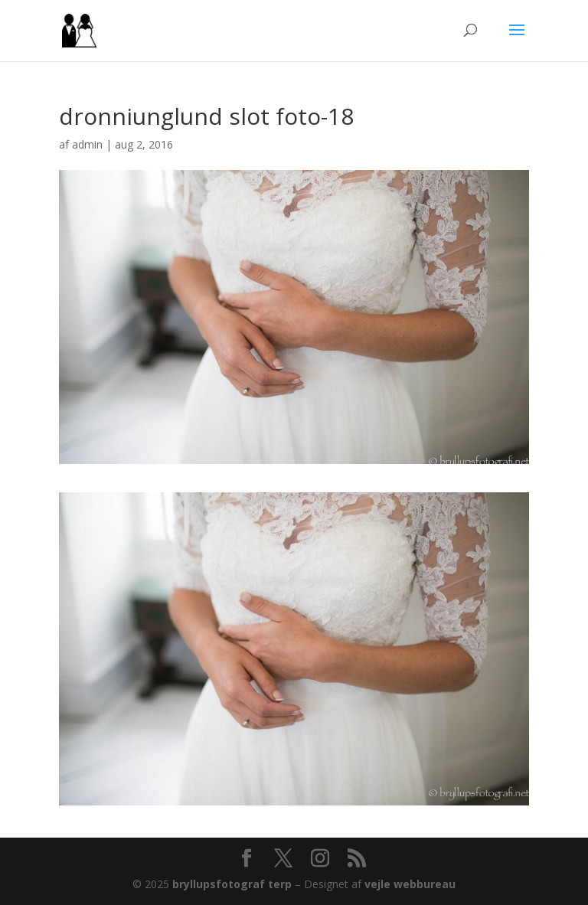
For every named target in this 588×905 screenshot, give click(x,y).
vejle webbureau (410, 884)
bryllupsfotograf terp (232, 884)
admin (87, 144)
